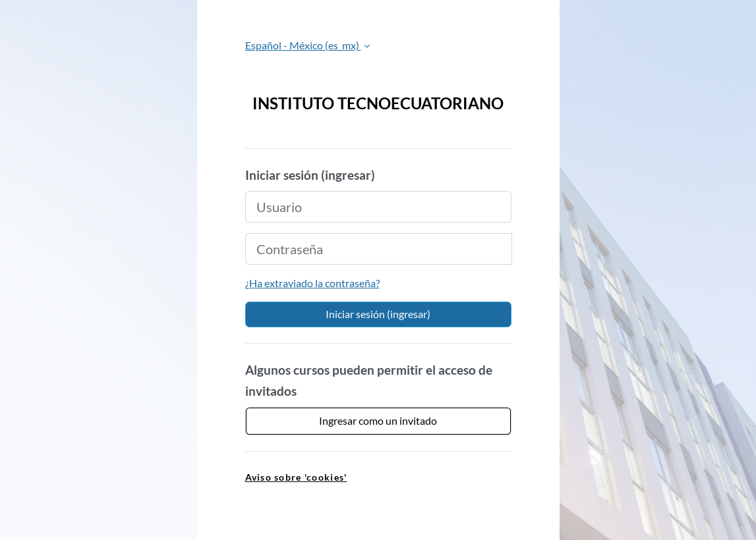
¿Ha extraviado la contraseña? (312, 283)
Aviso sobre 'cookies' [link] (296, 477)
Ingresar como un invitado (378, 420)
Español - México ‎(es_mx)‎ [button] (303, 45)
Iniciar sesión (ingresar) (378, 314)
